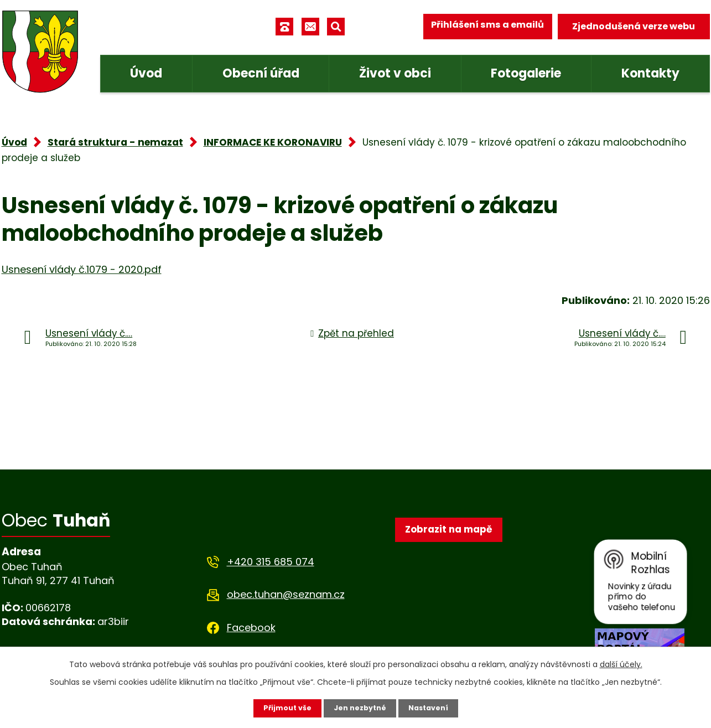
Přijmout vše (282, 708)
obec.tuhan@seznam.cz (286, 594)
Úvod (146, 73)
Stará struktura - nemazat (115, 142)
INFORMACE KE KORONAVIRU (273, 142)
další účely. (621, 663)
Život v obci (395, 73)
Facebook (251, 628)
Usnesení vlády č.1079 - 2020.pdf (82, 269)
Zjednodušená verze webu (634, 26)
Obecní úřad (261, 73)
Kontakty (650, 73)
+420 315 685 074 (271, 562)
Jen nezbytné (360, 708)
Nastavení (433, 708)
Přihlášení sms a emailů (481, 26)
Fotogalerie (526, 73)
